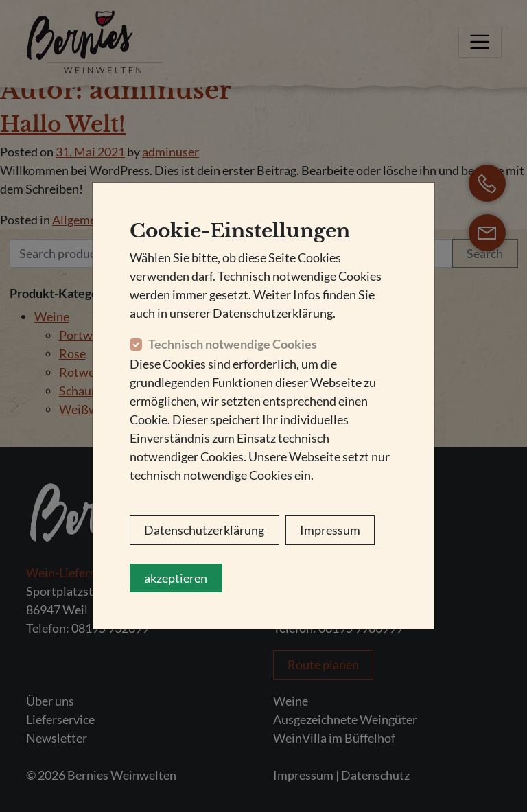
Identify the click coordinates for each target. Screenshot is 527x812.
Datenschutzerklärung (204, 530)
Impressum (330, 530)
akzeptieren (176, 578)
